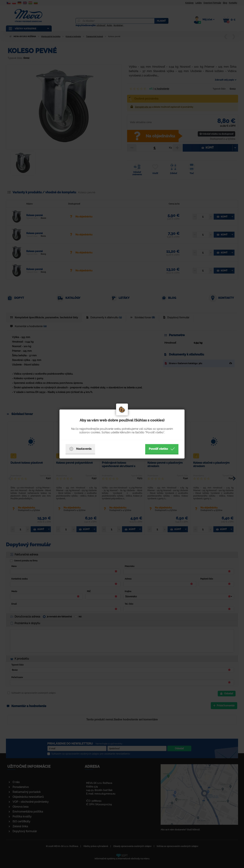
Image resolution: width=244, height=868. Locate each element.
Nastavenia (80, 449)
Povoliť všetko (162, 449)
